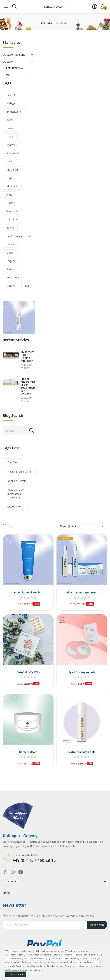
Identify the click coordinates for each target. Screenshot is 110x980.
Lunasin (11, 203)
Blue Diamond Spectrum (82, 592)
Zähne (10, 228)
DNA (9, 161)
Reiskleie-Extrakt (17, 481)
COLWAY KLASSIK (14, 55)
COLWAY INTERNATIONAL (13, 65)
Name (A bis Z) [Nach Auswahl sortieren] (82, 526)
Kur (27, 286)
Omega (11, 286)
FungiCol (12, 462)
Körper (10, 120)
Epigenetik (12, 261)
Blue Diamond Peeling (28, 592)
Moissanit (12, 186)
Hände (10, 244)
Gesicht (11, 95)
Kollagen (11, 103)
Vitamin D (12, 211)
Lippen (10, 253)
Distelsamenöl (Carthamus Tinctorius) (16, 494)
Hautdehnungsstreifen (19, 236)
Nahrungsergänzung (19, 472)
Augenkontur (14, 153)
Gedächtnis (13, 277)
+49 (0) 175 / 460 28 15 (34, 860)
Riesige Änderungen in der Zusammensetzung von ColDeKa (28, 386)
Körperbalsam (28, 752)
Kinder (10, 137)
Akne (9, 195)
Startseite (11, 43)
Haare (10, 128)
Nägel (10, 178)
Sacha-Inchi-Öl (16, 507)
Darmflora (12, 219)
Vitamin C (12, 145)
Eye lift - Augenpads (82, 672)
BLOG (6, 75)
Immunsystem (15, 112)
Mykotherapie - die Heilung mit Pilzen (28, 356)
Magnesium (13, 170)
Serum (10, 269)
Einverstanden (16, 974)
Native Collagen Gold (82, 752)
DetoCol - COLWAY (28, 672)
